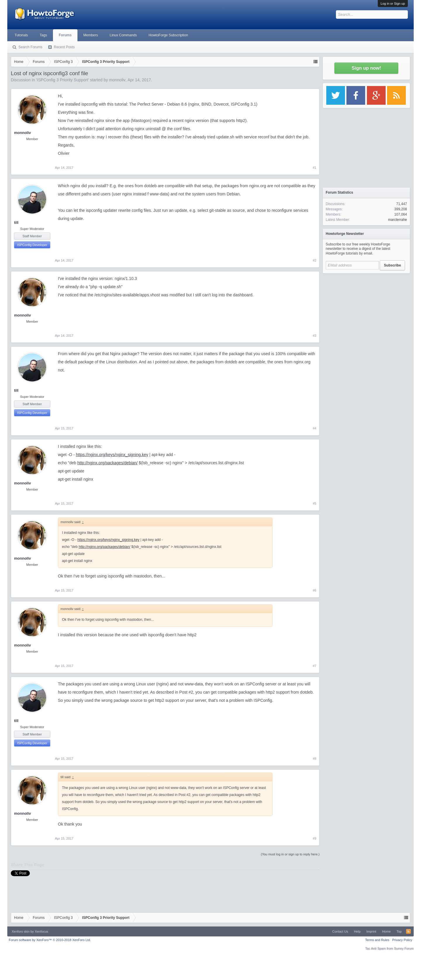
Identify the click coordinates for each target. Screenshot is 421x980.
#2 (315, 260)
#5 (315, 503)
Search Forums (30, 47)
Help (357, 931)
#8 (315, 759)
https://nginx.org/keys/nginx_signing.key (112, 455)
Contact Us (340, 931)
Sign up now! (366, 68)
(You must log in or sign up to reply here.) (290, 854)
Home (386, 931)
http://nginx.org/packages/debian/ (107, 463)
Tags (43, 35)
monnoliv (117, 80)
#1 (315, 168)
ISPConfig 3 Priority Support (62, 80)
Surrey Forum (404, 948)
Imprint (371, 931)
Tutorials (21, 35)
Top (399, 931)
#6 (315, 590)
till (16, 222)
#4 (315, 428)
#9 (315, 838)
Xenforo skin (21, 931)
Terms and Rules (377, 940)
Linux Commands (123, 35)
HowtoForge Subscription (168, 35)
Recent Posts (64, 47)
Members (91, 35)
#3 (315, 336)
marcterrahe (397, 220)
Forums (65, 35)
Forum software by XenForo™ (50, 940)
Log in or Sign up (393, 4)
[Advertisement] (366, 313)
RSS (408, 931)
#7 (315, 666)
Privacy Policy (402, 940)
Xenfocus (42, 931)
